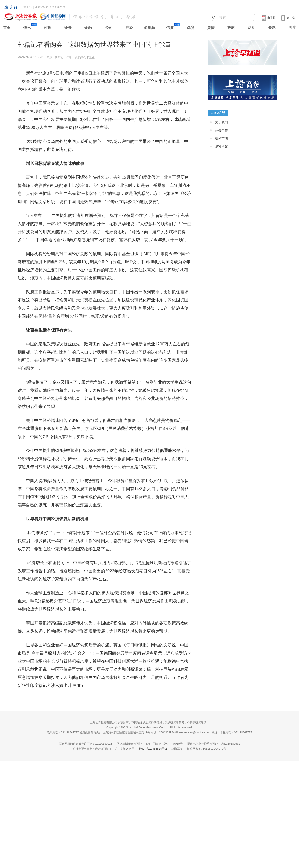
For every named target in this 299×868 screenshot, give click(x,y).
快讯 (27, 28)
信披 (170, 28)
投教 (231, 28)
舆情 (211, 28)
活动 (252, 28)
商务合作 (221, 130)
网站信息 (218, 113)
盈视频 (149, 28)
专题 (272, 28)
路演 (190, 28)
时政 (47, 28)
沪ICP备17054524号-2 (153, 749)
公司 (109, 28)
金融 (88, 28)
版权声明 (221, 138)
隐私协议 (221, 147)
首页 (7, 28)
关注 (292, 28)
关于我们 (221, 122)
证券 (68, 28)
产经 (129, 28)
